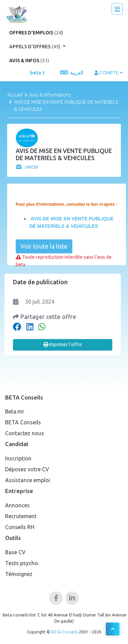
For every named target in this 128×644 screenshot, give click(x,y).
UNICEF (27, 167)
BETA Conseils (23, 422)
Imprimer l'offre (63, 344)
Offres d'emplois (36, 33)
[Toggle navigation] (117, 9)
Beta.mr (15, 411)
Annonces (17, 505)
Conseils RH (20, 527)
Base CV (15, 552)
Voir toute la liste (44, 246)
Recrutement (21, 516)
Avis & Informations (50, 95)
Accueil (15, 95)
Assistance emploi (28, 480)
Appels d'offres (35, 47)
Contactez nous (25, 433)
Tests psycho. (22, 563)
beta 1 (37, 73)
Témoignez (19, 574)
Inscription (18, 458)
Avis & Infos (29, 61)
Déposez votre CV (27, 469)
